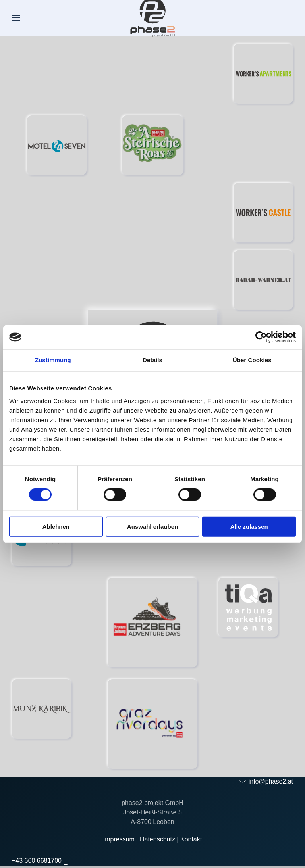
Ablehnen (56, 526)
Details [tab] (152, 360)
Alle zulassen (249, 526)
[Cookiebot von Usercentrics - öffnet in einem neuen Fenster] (261, 337)
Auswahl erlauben (152, 526)
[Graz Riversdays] (152, 724)
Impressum (120, 846)
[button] (16, 18)
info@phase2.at (271, 788)
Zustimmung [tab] (53, 360)
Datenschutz (158, 846)
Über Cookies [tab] (252, 360)
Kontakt (191, 846)
